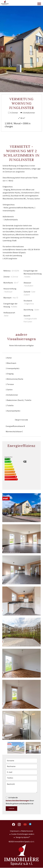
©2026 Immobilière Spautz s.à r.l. (22, 842)
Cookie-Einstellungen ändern (23, 834)
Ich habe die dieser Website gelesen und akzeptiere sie (20, 801)
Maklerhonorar (27, 831)
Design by (23, 837)
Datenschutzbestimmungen (17, 801)
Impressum (14, 831)
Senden (12, 809)
